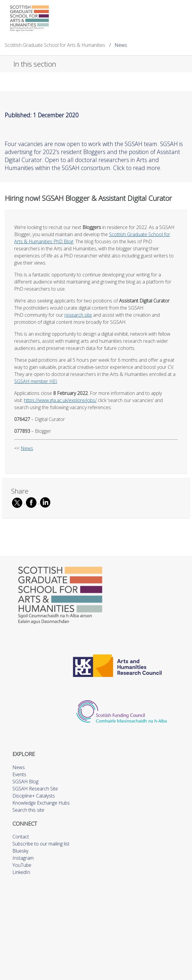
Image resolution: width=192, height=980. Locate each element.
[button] (96, 64)
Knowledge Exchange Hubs (41, 803)
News (27, 448)
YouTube (22, 865)
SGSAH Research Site (35, 789)
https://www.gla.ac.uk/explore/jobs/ (60, 400)
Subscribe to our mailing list (41, 844)
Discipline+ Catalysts (34, 796)
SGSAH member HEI (36, 381)
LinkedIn (21, 872)
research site (78, 315)
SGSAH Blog (25, 782)
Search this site (28, 810)
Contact (21, 837)
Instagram (23, 858)
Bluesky (20, 851)
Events (19, 774)
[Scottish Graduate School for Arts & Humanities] (30, 18)
